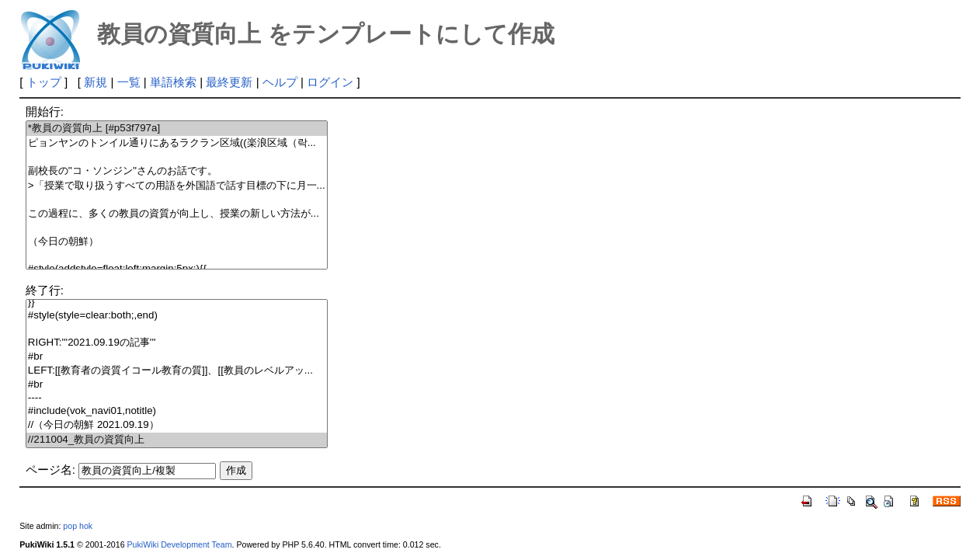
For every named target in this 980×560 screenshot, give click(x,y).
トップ (44, 82)
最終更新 (229, 82)
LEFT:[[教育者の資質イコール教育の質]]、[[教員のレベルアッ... (177, 371)
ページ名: (50, 470)
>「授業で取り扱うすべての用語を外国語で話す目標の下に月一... (177, 186)
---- (177, 398)
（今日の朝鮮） (177, 242)
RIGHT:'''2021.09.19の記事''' (177, 343)
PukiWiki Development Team (180, 544)
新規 (96, 82)
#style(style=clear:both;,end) (177, 316)
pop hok (78, 526)
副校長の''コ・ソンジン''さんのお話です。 (177, 171)
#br (177, 357)
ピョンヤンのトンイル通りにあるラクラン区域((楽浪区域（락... (177, 143)
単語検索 (173, 82)
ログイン (330, 82)
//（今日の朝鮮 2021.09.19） (177, 425)
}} (177, 303)
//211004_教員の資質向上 (177, 440)
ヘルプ (280, 82)
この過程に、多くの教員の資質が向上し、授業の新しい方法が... (177, 214)
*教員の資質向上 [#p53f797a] (177, 129)
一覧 (129, 82)
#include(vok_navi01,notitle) (177, 411)
